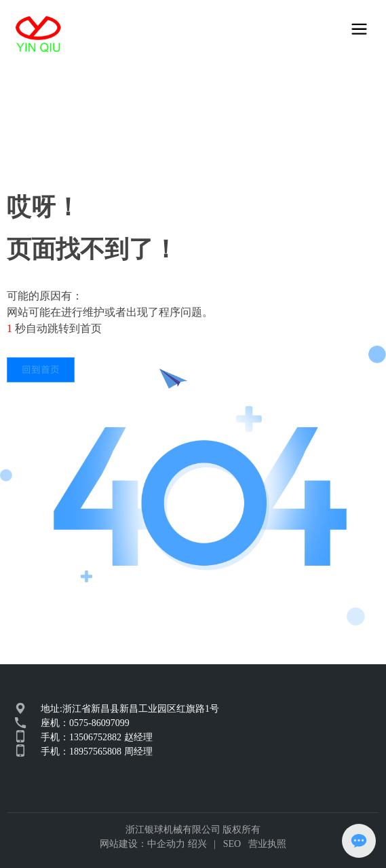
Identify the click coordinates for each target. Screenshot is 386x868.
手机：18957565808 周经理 (97, 752)
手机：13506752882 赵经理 (97, 737)
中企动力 (166, 844)
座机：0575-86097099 (85, 723)
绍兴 (197, 844)
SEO (232, 844)
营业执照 (267, 844)
